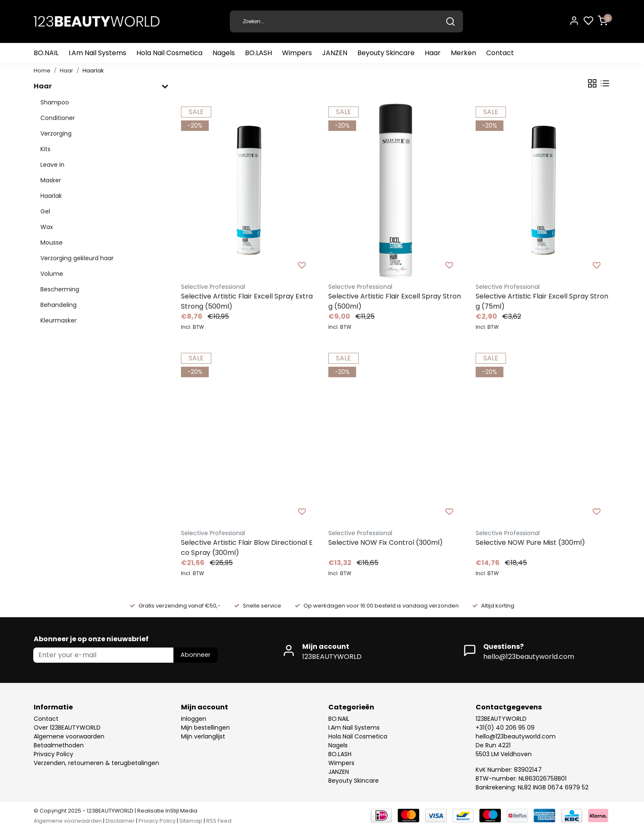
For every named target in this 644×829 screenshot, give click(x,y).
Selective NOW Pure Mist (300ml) (530, 542)
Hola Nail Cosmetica (169, 53)
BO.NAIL (46, 53)
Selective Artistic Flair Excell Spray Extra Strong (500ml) (247, 301)
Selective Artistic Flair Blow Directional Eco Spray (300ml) (247, 548)
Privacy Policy (53, 754)
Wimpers (297, 53)
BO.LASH (258, 53)
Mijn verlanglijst (203, 736)
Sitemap (191, 821)
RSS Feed (219, 821)
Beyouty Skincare (386, 53)
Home (42, 71)
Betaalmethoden (59, 745)
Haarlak (93, 71)
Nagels (224, 53)
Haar (433, 53)
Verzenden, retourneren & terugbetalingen (96, 763)
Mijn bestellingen (205, 728)
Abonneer (196, 655)
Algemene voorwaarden (69, 736)
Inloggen (194, 719)
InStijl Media (181, 811)
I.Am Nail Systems (97, 53)
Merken (463, 53)
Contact (500, 53)
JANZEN (335, 53)
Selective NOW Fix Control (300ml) (386, 542)
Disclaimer (120, 821)
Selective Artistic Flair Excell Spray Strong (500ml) (395, 301)
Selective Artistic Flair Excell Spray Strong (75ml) (542, 301)
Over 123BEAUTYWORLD (67, 728)
